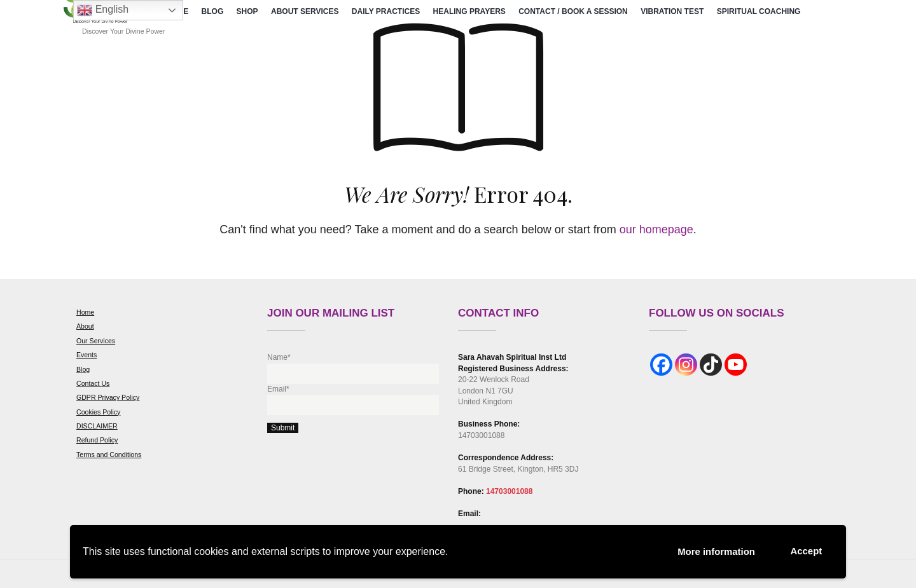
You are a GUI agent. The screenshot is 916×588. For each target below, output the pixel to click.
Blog (213, 11)
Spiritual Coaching (759, 11)
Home (85, 312)
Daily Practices (386, 11)
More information (709, 551)
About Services (305, 11)
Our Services (96, 341)
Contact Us (93, 383)
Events (87, 355)
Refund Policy (97, 440)
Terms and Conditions (109, 455)
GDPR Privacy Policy (108, 397)
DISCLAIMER (97, 426)
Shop (247, 11)
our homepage (656, 229)
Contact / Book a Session (573, 11)
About (85, 326)
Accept (804, 550)
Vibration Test (672, 11)
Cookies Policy (98, 412)
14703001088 (509, 491)
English (103, 10)
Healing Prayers (469, 11)
